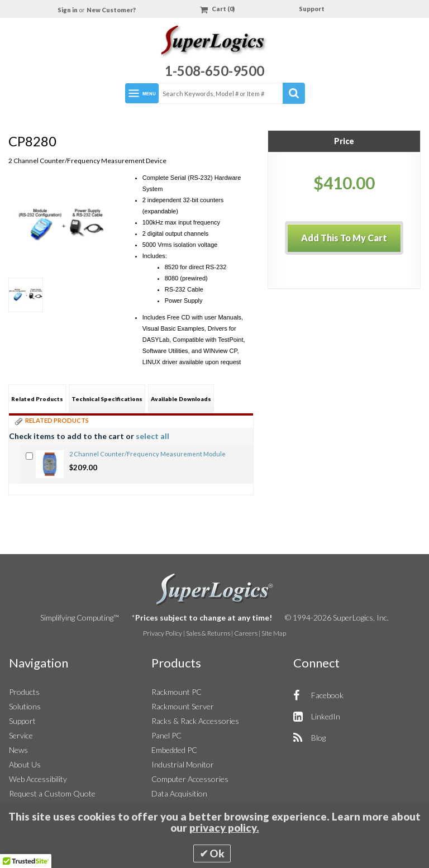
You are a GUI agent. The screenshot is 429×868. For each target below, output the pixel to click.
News (18, 750)
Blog (318, 738)
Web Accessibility (38, 779)
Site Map (274, 633)
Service (21, 735)
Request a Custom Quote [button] (52, 793)
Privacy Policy (163, 633)
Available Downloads (181, 399)
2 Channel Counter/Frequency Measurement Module (147, 454)
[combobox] (231, 93)
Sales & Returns (208, 633)
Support (312, 9)
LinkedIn (326, 716)
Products (24, 692)
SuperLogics (215, 590)
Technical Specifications (107, 399)
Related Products (37, 399)
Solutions (25, 706)
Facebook (327, 695)
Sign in (68, 10)
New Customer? (111, 10)
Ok (217, 853)
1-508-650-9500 (214, 71)
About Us (25, 764)
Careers (246, 633)
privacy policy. (224, 828)
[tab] (37, 399)
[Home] (214, 43)
